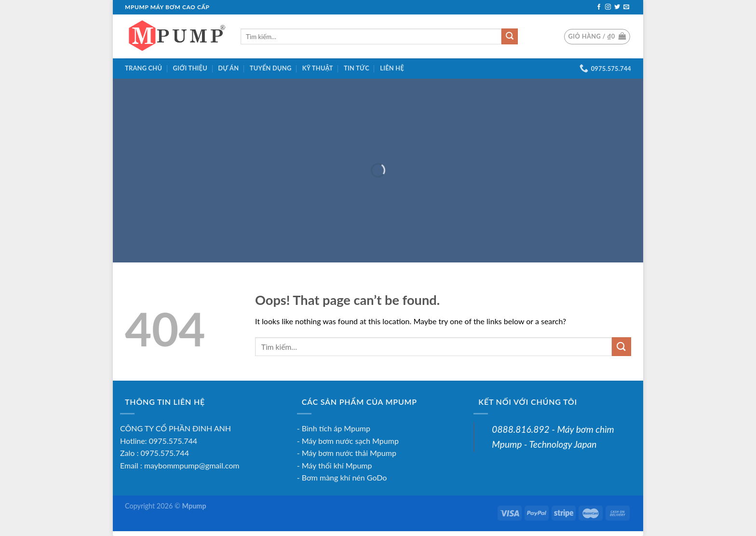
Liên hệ (392, 68)
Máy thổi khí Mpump (337, 465)
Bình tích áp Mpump (336, 428)
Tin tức (357, 68)
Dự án (228, 68)
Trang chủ (143, 68)
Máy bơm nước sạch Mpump (350, 441)
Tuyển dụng (271, 68)
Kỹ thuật (318, 68)
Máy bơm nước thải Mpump (349, 453)
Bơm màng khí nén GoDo (344, 477)
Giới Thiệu (190, 68)
